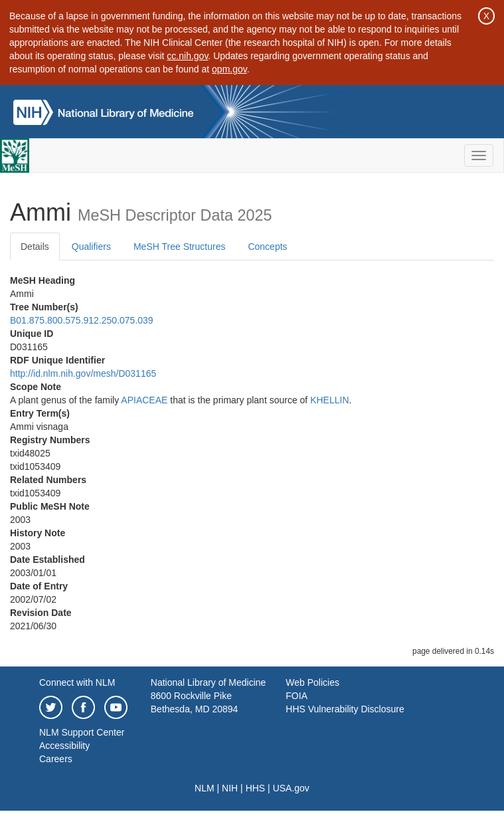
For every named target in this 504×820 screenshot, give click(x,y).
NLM (205, 788)
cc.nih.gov (187, 56)
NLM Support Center (82, 732)
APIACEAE (144, 400)
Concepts (267, 247)
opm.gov (229, 69)
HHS (256, 788)
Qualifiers (91, 247)
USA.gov (291, 788)
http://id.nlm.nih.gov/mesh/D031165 (83, 373)
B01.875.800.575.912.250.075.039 (82, 320)
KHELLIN (329, 400)
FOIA (296, 696)
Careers (56, 759)
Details (35, 247)
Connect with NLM (77, 682)
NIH (230, 788)
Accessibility (64, 746)
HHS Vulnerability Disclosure (345, 709)
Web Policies (312, 682)
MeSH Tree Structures (180, 247)
